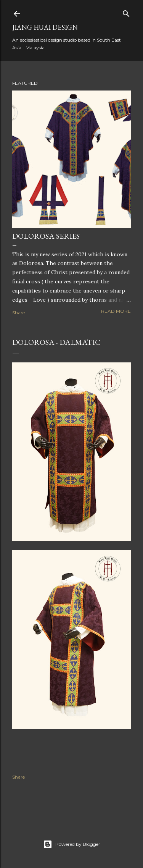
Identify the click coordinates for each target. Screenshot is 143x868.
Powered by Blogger (72, 844)
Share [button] (18, 313)
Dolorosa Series (46, 236)
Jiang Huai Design (45, 27)
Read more (116, 311)
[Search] (126, 12)
